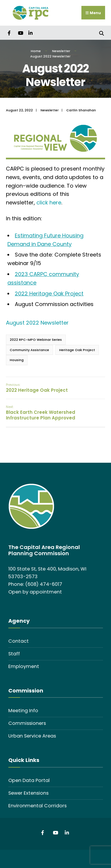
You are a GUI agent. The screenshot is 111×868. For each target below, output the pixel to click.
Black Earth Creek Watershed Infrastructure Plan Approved (41, 413)
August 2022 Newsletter (37, 323)
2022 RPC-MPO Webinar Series (36, 340)
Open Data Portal (29, 780)
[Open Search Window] (101, 33)
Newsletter (61, 51)
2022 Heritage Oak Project (49, 294)
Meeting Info (23, 711)
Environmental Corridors (37, 806)
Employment (24, 666)
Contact (18, 641)
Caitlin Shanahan (81, 110)
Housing (17, 360)
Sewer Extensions (28, 793)
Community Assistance (29, 350)
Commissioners (27, 723)
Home (36, 51)
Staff (14, 654)
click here (49, 202)
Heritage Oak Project (77, 350)
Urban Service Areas (32, 736)
